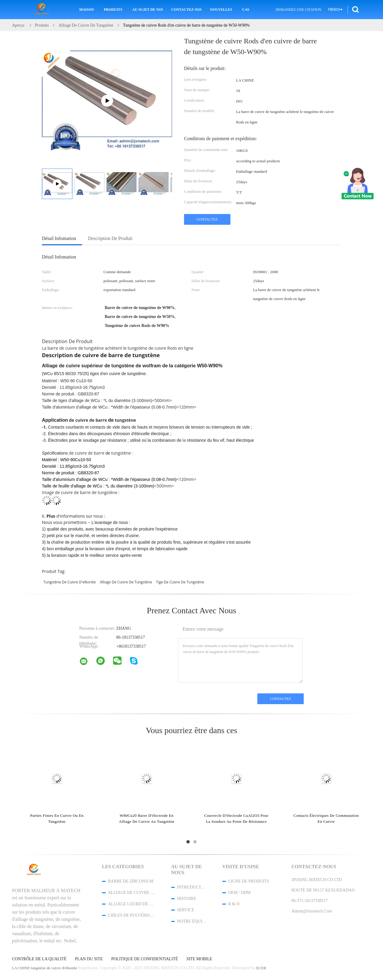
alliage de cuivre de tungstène (126, 582)
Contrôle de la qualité (39, 959)
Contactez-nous (186, 10)
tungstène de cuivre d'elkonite (70, 582)
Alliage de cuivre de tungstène (132, 893)
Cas (246, 10)
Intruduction (192, 887)
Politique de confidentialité (145, 959)
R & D (234, 904)
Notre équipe (192, 921)
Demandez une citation (298, 10)
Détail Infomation (59, 238)
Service (186, 910)
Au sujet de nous (148, 10)
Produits (113, 10)
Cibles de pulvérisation (132, 915)
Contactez (207, 219)
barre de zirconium (131, 881)
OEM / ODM (240, 893)
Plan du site (89, 959)
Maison (87, 10)
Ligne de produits (249, 881)
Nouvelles (221, 10)
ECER (261, 968)
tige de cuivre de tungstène (180, 582)
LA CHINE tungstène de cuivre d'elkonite (45, 968)
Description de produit (110, 238)
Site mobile (199, 959)
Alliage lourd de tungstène (132, 904)
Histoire (187, 899)
